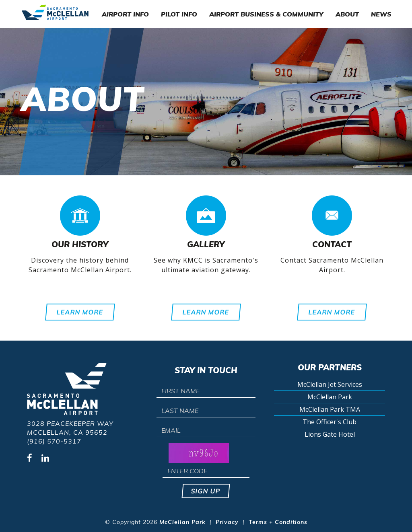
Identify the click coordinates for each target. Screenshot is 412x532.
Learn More (80, 312)
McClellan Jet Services (330, 384)
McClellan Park (330, 397)
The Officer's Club (330, 422)
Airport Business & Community (266, 14)
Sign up (206, 491)
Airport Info (125, 14)
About (347, 14)
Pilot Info (179, 14)
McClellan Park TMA (330, 409)
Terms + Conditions (278, 522)
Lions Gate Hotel (330, 434)
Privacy (227, 522)
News (381, 14)
